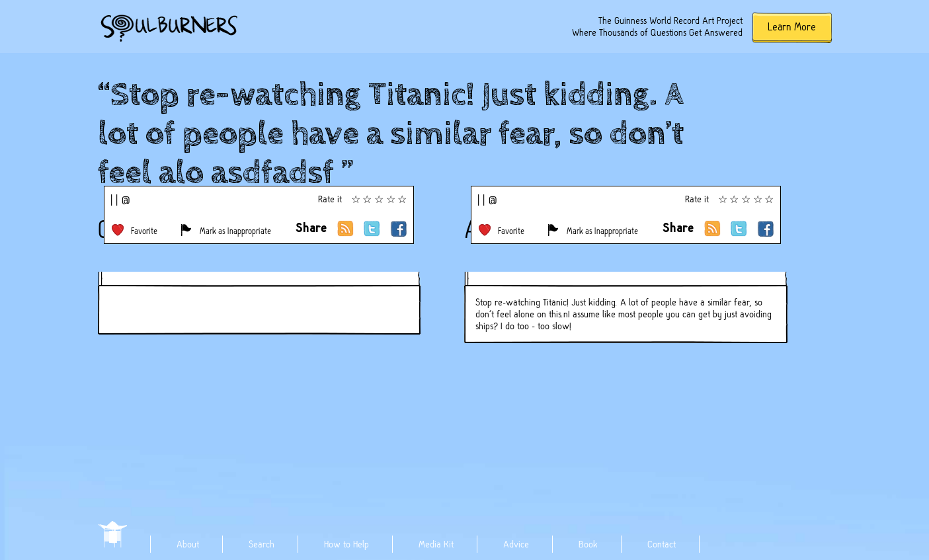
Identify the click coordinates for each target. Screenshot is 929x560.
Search (262, 544)
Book (588, 544)
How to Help (346, 544)
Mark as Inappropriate (235, 231)
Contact (662, 544)
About (188, 544)
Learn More (792, 27)
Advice (516, 544)
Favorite (144, 231)
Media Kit (436, 544)
